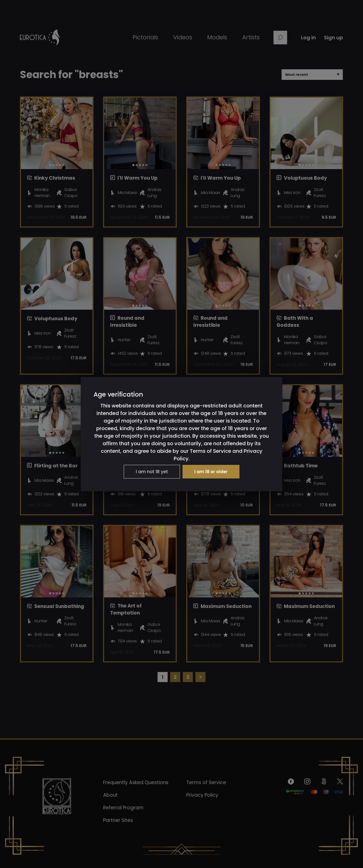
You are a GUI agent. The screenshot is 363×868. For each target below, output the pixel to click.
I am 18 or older (211, 472)
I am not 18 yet (152, 472)
